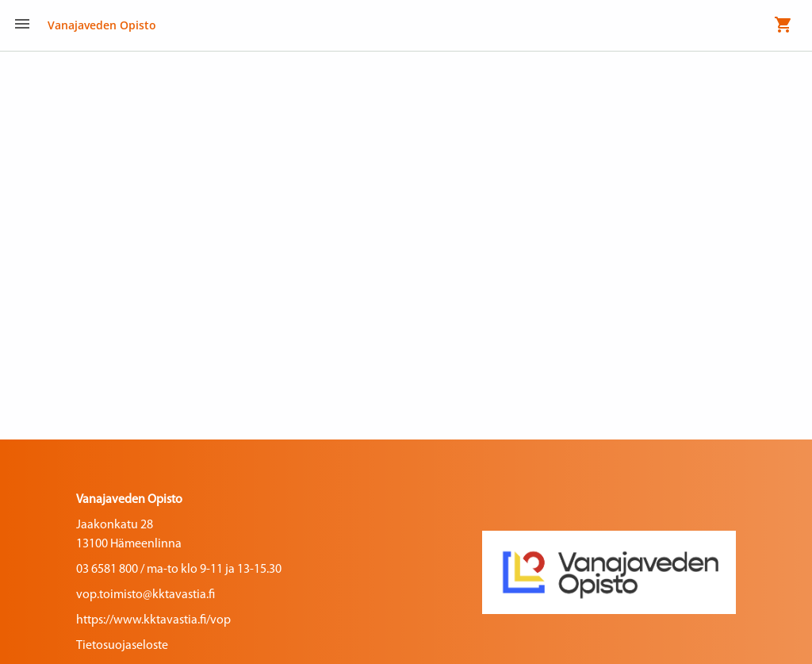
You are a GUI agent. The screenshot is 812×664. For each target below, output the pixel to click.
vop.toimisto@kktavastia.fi (146, 595)
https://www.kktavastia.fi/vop (153, 620)
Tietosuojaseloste (122, 646)
